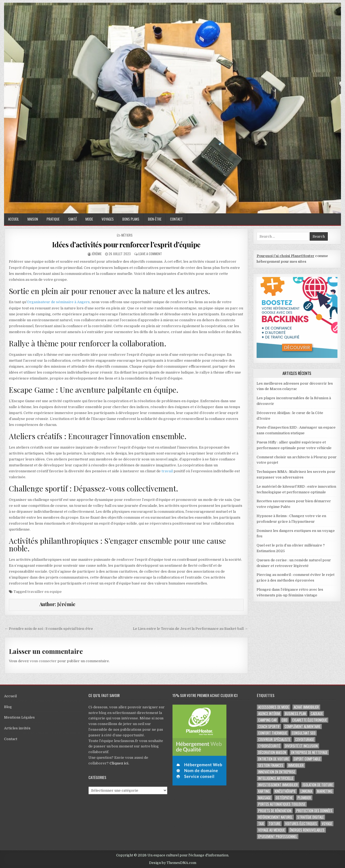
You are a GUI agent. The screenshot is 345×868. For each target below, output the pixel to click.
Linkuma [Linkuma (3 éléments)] (306, 791)
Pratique (53, 219)
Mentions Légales (19, 717)
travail (167, 471)
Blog (8, 707)
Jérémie (97, 254)
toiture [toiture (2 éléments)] (275, 824)
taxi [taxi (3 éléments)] (261, 824)
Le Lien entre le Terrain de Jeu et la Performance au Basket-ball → (190, 629)
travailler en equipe (44, 592)
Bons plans (131, 219)
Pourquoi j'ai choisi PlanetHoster (285, 256)
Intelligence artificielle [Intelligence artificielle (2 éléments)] (276, 778)
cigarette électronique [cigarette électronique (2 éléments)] (310, 720)
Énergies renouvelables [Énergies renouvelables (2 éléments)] (307, 830)
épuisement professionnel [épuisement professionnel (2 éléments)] (278, 837)
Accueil (13, 219)
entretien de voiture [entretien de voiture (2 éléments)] (274, 759)
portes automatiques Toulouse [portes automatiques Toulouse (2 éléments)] (282, 804)
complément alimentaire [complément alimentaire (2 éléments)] (303, 727)
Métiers (127, 235)
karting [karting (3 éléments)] (264, 791)
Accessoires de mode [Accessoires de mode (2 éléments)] (274, 707)
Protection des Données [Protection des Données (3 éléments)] (314, 811)
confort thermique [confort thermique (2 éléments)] (273, 733)
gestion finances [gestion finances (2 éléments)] (271, 765)
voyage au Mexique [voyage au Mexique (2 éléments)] (272, 830)
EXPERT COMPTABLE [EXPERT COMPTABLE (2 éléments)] (307, 759)
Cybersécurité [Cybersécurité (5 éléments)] (269, 746)
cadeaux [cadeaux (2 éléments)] (317, 714)
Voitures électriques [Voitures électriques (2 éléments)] (301, 824)
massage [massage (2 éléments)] (265, 798)
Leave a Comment (150, 254)
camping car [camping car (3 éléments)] (268, 720)
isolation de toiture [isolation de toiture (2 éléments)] (318, 785)
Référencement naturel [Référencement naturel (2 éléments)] (275, 817)
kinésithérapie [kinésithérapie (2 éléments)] (285, 791)
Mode (89, 219)
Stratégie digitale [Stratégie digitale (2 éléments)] (310, 817)
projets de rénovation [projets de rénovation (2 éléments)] (275, 811)
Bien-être (155, 219)
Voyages (108, 219)
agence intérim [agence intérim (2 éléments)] (269, 714)
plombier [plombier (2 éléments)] (304, 798)
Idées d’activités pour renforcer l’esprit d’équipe (126, 245)
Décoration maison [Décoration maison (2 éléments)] (272, 752)
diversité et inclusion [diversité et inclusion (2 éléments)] (301, 746)
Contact (176, 219)
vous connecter (43, 661)
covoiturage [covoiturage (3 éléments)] (305, 739)
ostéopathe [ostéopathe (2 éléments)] (284, 798)
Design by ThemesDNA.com (173, 863)
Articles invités (17, 728)
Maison (33, 219)
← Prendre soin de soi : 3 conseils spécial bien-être (49, 629)
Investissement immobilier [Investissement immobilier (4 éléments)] (278, 785)
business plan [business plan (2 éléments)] (295, 714)
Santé (73, 219)
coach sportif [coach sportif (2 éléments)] (269, 727)
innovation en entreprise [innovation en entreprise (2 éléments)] (277, 772)
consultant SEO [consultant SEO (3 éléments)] (304, 733)
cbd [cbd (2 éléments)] (284, 720)
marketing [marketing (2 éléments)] (325, 791)
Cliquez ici (119, 763)
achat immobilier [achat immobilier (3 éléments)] (306, 707)
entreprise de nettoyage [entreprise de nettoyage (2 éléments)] (309, 752)
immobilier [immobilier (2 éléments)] (296, 765)
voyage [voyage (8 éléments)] (327, 824)
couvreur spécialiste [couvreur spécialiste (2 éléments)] (274, 739)
